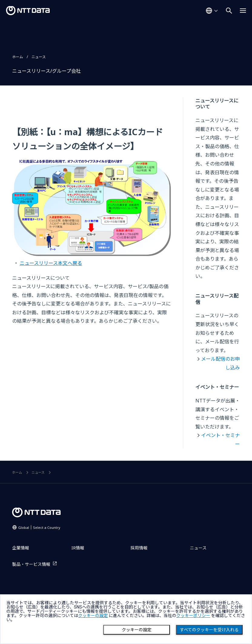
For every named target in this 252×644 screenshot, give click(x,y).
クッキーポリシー (193, 616)
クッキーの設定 (137, 630)
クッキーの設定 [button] (93, 616)
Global (39, 527)
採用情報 (139, 548)
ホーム (18, 57)
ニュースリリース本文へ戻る (51, 263)
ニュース (39, 57)
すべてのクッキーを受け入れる (209, 630)
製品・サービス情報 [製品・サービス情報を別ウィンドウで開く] (31, 564)
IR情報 (78, 548)
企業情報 (21, 548)
